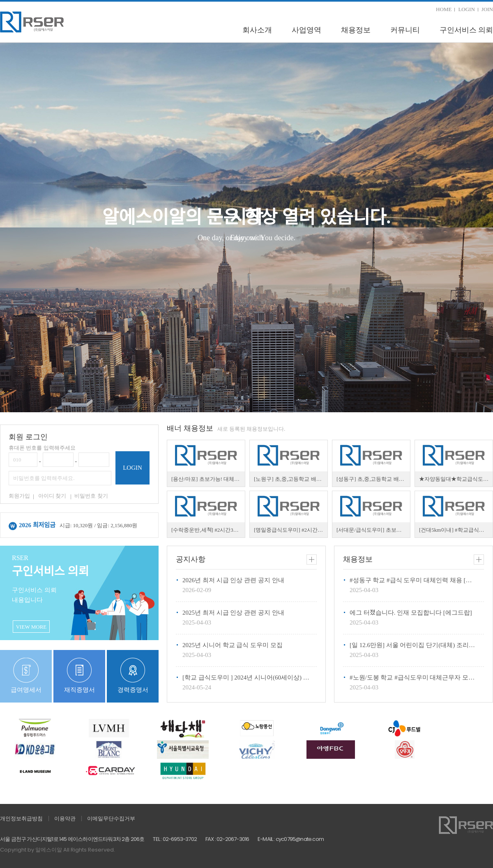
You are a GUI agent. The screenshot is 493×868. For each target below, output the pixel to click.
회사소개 (257, 30)
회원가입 (19, 496)
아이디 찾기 (52, 496)
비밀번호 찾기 (91, 496)
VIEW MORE (31, 627)
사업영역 (306, 30)
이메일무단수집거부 (111, 819)
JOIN (487, 9)
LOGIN (466, 9)
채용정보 (356, 30)
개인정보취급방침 (21, 819)
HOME (444, 9)
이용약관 (65, 819)
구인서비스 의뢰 (467, 30)
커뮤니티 (405, 30)
